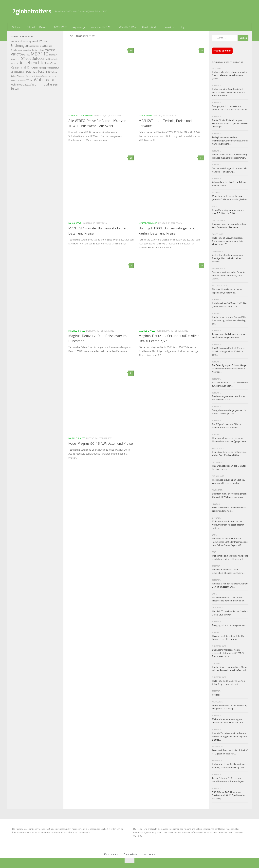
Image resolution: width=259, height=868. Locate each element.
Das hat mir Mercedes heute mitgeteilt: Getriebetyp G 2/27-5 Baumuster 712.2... (228, 653)
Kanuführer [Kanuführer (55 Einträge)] (27, 50)
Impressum (149, 854)
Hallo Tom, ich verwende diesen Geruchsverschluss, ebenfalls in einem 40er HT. (228, 241)
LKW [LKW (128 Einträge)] (41, 50)
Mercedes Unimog (148, 223)
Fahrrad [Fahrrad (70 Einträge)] (49, 46)
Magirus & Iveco (77, 331)
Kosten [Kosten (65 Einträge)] (35, 50)
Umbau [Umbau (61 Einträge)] (13, 76)
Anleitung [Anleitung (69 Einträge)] (27, 42)
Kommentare (111, 854)
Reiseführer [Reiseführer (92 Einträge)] (51, 63)
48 (131, 50)
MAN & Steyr (145, 116)
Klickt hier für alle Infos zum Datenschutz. (70, 833)
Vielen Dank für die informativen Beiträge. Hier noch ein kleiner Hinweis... (228, 258)
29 (131, 158)
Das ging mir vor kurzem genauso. (229, 625)
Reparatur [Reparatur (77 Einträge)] (54, 68)
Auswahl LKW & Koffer (80, 116)
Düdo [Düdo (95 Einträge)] (45, 42)
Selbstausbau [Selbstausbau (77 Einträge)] (17, 72)
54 (201, 158)
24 (131, 373)
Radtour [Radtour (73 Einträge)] (14, 63)
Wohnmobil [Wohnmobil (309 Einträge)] (44, 80)
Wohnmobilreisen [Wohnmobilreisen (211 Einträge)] (45, 84)
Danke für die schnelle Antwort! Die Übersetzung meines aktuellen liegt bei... (229, 320)
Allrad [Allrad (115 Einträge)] (19, 41)
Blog (182, 27)
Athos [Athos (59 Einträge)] (34, 42)
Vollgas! (216, 695)
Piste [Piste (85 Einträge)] (55, 59)
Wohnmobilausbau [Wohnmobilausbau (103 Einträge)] (21, 85)
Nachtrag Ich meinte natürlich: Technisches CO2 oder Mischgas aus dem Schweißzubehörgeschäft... (230, 542)
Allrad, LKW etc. (150, 27)
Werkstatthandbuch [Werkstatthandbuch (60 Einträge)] (18, 81)
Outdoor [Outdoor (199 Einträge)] (38, 59)
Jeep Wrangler (79, 27)
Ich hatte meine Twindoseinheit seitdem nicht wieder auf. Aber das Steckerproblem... (229, 92)
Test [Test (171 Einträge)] (41, 71)
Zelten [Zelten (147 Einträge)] (15, 89)
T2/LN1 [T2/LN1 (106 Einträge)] (28, 72)
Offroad (31, 27)
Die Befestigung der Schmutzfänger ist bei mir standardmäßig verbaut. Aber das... (229, 369)
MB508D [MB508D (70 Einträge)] (26, 55)
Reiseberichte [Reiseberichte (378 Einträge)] (31, 63)
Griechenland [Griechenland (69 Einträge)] (17, 50)
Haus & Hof (169, 27)
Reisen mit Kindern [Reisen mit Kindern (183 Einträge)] (24, 67)
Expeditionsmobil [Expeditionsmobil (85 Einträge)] (37, 46)
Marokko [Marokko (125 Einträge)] (50, 50)
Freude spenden (222, 51)
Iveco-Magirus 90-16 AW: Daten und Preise (101, 443)
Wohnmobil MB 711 (101, 27)
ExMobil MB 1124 (127, 27)
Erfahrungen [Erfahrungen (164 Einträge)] (19, 46)
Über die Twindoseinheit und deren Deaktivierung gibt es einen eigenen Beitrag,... (229, 736)
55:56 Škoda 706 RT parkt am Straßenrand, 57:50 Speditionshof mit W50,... (229, 795)
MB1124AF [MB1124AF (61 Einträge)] (54, 55)
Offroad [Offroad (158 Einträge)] (26, 59)
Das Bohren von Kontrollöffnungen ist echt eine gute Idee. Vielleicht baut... (229, 351)
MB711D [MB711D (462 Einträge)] (40, 54)
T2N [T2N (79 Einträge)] (35, 72)
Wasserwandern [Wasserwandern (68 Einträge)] (49, 76)
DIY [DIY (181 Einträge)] (39, 41)
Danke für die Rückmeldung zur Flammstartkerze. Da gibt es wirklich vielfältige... (230, 123)
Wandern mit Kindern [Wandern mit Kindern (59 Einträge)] (34, 76)
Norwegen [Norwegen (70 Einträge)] (15, 59)
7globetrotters (32, 11)
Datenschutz (130, 854)
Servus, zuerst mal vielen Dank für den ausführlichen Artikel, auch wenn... (229, 275)
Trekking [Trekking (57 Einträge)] (54, 72)
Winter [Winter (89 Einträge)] (30, 80)
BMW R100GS (60, 27)
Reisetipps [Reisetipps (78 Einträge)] (44, 68)
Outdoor (16, 27)
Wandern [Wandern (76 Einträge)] (21, 76)
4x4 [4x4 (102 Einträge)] (13, 42)
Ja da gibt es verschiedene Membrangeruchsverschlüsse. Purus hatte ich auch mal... (230, 141)
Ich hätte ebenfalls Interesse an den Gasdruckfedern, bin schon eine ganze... (230, 75)
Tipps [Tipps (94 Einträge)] (47, 72)
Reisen (43, 27)
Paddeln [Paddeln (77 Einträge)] (49, 59)
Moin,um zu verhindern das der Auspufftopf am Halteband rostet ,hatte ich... (228, 525)
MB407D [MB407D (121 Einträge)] (16, 55)
